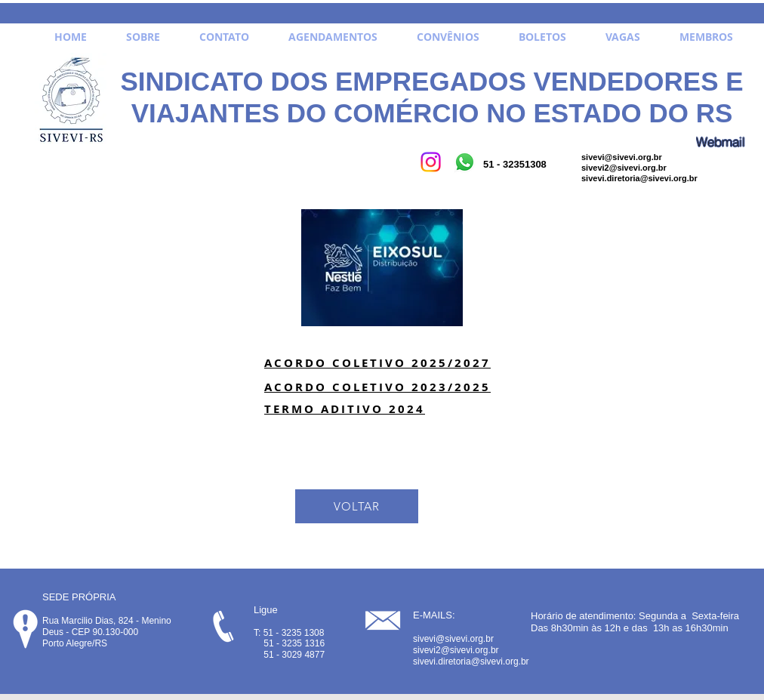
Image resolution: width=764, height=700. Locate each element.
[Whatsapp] (465, 162)
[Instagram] (431, 162)
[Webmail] (720, 142)
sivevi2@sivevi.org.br (624, 168)
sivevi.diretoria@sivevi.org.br (639, 178)
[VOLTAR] (357, 506)
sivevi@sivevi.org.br (622, 157)
